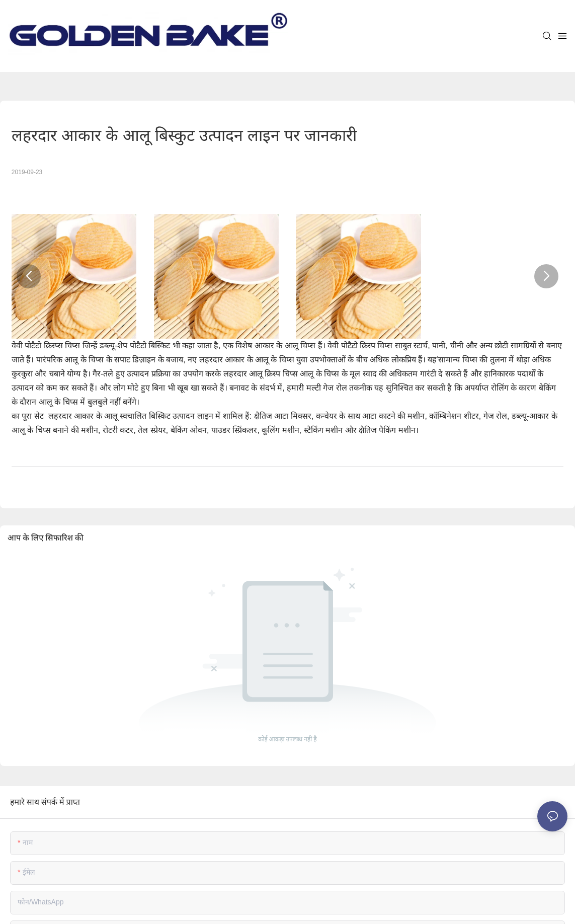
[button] (29, 276)
